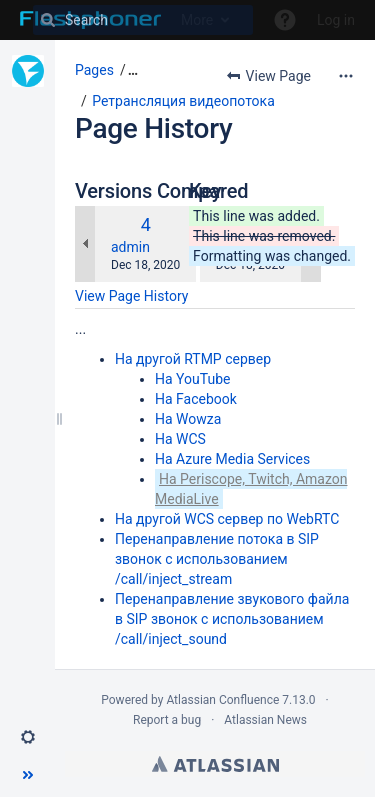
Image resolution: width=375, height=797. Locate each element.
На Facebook (196, 399)
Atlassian (215, 764)
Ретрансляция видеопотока (183, 101)
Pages (94, 70)
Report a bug (167, 720)
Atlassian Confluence (222, 700)
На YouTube (192, 379)
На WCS (180, 439)
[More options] (346, 76)
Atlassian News (265, 720)
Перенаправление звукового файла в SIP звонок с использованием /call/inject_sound (232, 619)
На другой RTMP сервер (193, 359)
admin (130, 247)
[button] (28, 737)
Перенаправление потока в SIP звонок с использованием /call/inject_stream (217, 559)
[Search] (143, 20)
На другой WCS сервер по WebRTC (227, 519)
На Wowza (188, 419)
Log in (336, 20)
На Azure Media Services (232, 459)
